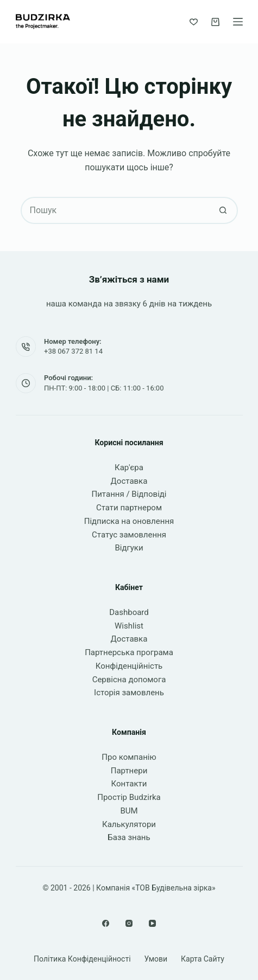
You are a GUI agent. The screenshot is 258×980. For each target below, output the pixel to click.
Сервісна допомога (129, 680)
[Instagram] (129, 923)
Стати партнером (129, 508)
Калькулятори (129, 824)
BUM (129, 811)
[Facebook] (106, 923)
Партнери (129, 771)
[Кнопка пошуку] (223, 210)
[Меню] (238, 22)
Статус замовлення (129, 535)
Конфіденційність (129, 666)
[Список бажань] (194, 22)
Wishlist (129, 626)
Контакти (129, 784)
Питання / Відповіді (129, 494)
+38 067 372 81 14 (73, 351)
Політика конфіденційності (82, 959)
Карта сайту (203, 959)
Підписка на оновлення (129, 521)
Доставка (129, 481)
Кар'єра (129, 467)
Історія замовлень (129, 693)
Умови (156, 959)
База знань (129, 837)
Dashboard (129, 612)
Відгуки (129, 548)
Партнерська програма (129, 652)
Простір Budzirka (129, 797)
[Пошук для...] (116, 210)
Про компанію (129, 757)
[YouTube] (152, 923)
